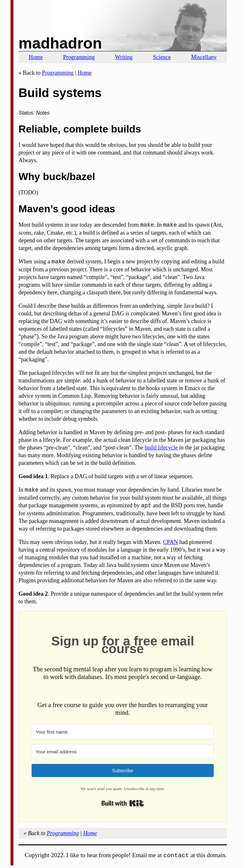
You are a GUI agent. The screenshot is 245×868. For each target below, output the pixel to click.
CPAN (170, 542)
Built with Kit (123, 803)
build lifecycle (161, 448)
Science (162, 57)
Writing (124, 57)
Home (36, 57)
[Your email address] (123, 752)
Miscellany (204, 57)
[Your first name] (123, 732)
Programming (79, 57)
